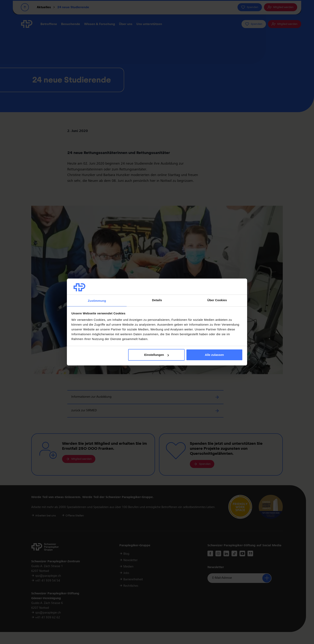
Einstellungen (156, 355)
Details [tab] (157, 300)
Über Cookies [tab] (217, 300)
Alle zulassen (214, 355)
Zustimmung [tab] (97, 301)
